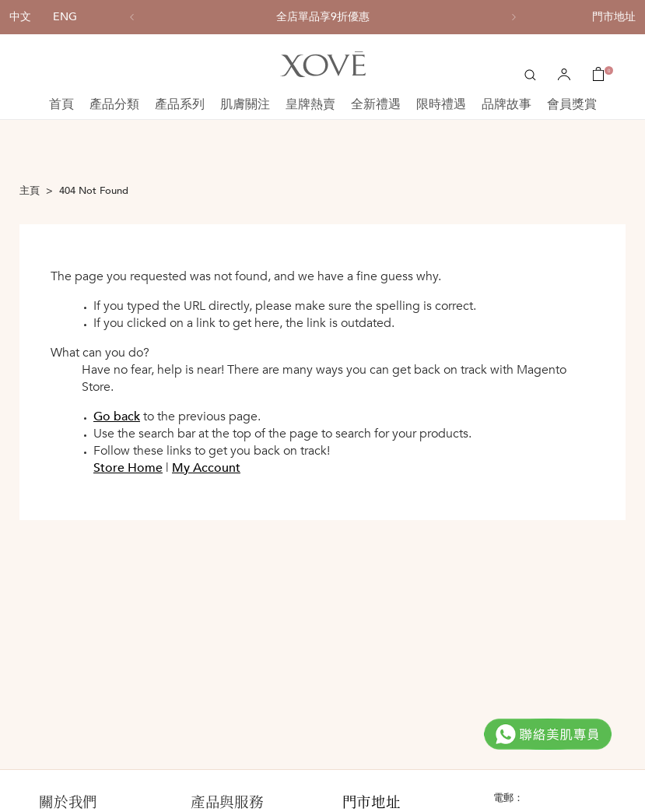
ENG (65, 17)
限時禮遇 (441, 104)
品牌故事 (507, 104)
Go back (117, 417)
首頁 (61, 104)
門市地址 (614, 17)
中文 (20, 17)
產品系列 (180, 104)
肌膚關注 (245, 104)
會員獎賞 (572, 104)
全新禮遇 (376, 104)
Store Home (128, 468)
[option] (323, 17)
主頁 (30, 191)
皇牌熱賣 (310, 104)
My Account (206, 468)
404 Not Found (94, 191)
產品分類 (114, 104)
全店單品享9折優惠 (323, 17)
